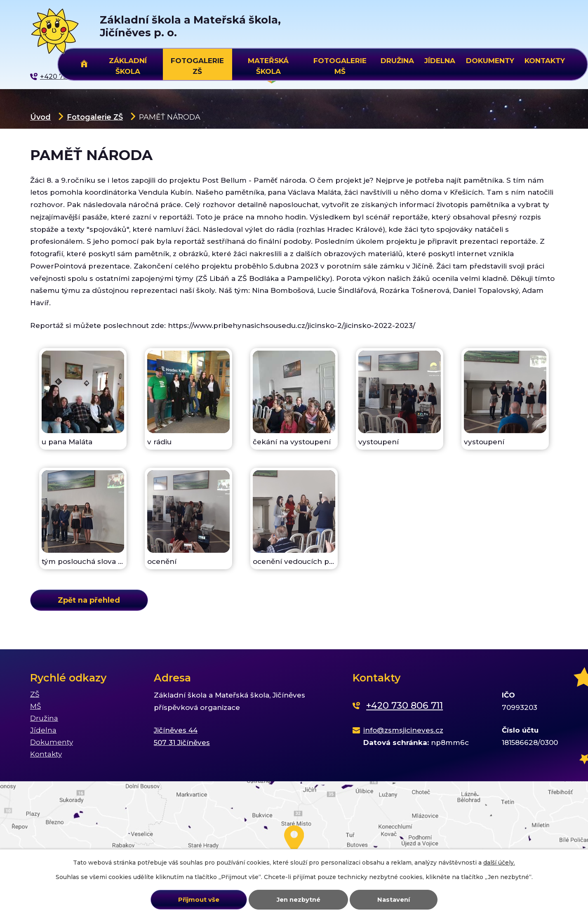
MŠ (35, 706)
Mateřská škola (268, 65)
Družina (397, 61)
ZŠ (35, 694)
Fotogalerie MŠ (340, 65)
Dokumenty (490, 61)
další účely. (499, 863)
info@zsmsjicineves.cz (403, 730)
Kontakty (545, 61)
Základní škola (128, 65)
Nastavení (394, 900)
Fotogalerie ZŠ (95, 117)
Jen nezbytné (299, 900)
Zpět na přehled (89, 600)
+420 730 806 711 (405, 706)
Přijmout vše (199, 900)
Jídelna (440, 61)
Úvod (40, 117)
